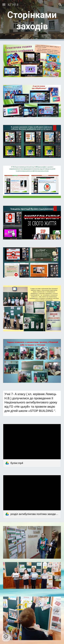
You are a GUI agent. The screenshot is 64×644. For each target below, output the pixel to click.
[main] (32, 20)
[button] (4, 4)
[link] (32, 446)
